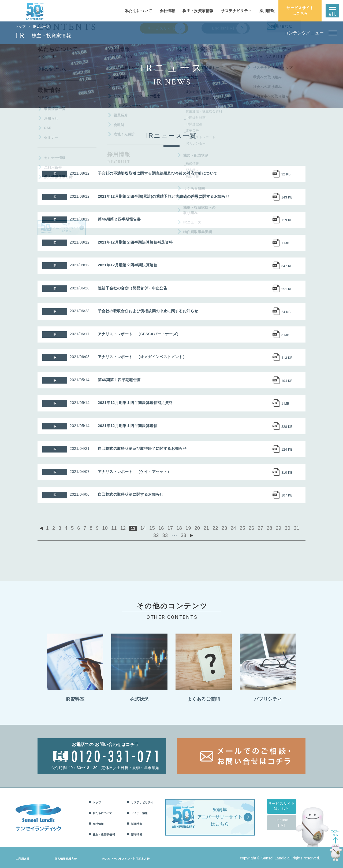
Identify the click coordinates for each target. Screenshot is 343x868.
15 (144, 528)
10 (102, 528)
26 (230, 528)
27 (238, 528)
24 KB (286, 312)
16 (152, 528)
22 (199, 528)
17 (160, 528)
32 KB (286, 174)
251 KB (287, 289)
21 (191, 528)
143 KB (287, 197)
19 (175, 528)
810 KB (287, 473)
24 (215, 528)
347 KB (287, 266)
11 (109, 528)
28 (246, 528)
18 (167, 528)
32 (277, 528)
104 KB (287, 381)
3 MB (285, 335)
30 (262, 528)
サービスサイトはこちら (288, 804)
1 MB (285, 243)
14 (136, 528)
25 (222, 528)
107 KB (287, 495)
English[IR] (288, 821)
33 (285, 528)
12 (117, 528)
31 (269, 528)
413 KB (287, 358)
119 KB (287, 220)
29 (254, 528)
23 (207, 528)
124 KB (287, 450)
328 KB (287, 427)
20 (183, 528)
